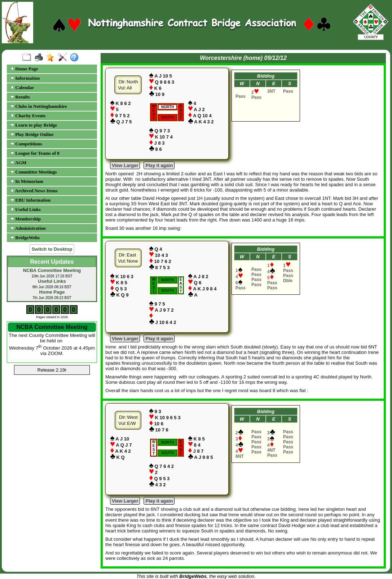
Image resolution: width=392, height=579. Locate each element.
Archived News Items (34, 191)
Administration (28, 228)
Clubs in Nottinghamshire (39, 106)
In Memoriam (27, 181)
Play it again (159, 165)
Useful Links (26, 209)
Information (25, 78)
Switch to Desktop (52, 249)
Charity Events (28, 116)
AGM (18, 163)
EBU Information (30, 200)
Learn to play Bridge (34, 125)
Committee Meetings (34, 172)
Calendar (22, 87)
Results (20, 97)
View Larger (125, 165)
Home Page (24, 69)
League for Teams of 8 (35, 153)
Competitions (26, 144)
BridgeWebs (25, 238)
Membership (26, 219)
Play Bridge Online (32, 134)
